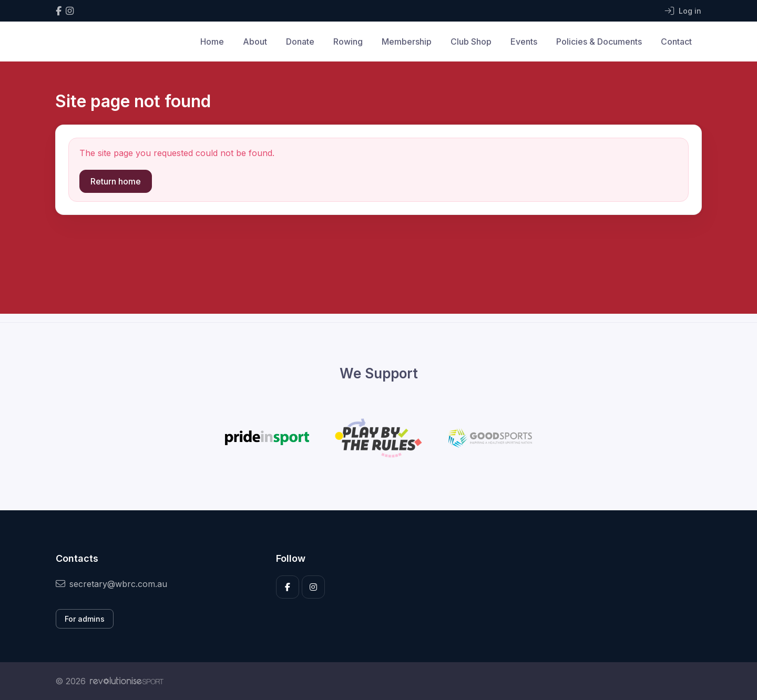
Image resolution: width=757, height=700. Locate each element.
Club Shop (471, 42)
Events (524, 42)
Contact (676, 42)
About (255, 42)
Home (212, 42)
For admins (85, 619)
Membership (407, 42)
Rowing (348, 42)
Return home (116, 181)
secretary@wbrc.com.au (111, 584)
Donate (300, 42)
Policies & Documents (599, 42)
